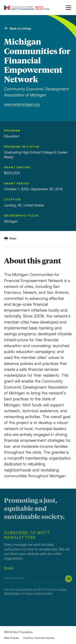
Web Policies (12, 638)
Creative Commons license (39, 638)
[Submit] (69, 579)
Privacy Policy (12, 593)
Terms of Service (36, 593)
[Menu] (68, 8)
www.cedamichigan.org (22, 104)
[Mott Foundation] (27, 8)
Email (9, 568)
